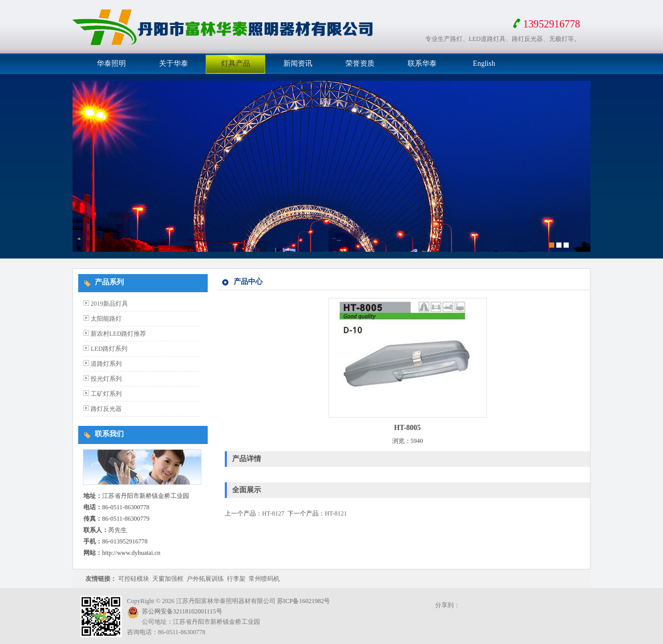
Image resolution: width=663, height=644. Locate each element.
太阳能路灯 (106, 319)
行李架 (236, 579)
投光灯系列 (106, 379)
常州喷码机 (264, 579)
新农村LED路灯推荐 (118, 334)
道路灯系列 (106, 364)
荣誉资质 (360, 63)
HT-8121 (336, 513)
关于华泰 (174, 63)
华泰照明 (111, 63)
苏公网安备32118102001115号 (182, 611)
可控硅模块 (134, 579)
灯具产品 (236, 63)
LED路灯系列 (109, 349)
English (484, 63)
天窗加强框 (168, 579)
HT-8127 (273, 513)
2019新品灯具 (109, 304)
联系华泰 (422, 63)
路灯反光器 (106, 409)
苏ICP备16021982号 (304, 601)
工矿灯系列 (106, 394)
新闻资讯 (298, 63)
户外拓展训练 (205, 579)
